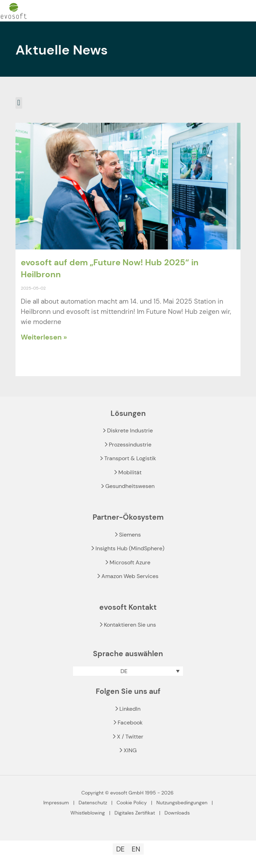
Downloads (177, 813)
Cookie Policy (132, 803)
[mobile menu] (246, 11)
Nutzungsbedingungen (182, 803)
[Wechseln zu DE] (120, 849)
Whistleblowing (88, 813)
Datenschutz (93, 803)
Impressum (56, 803)
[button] (19, 103)
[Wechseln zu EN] (136, 849)
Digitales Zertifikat (135, 813)
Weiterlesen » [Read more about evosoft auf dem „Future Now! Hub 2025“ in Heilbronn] (44, 337)
